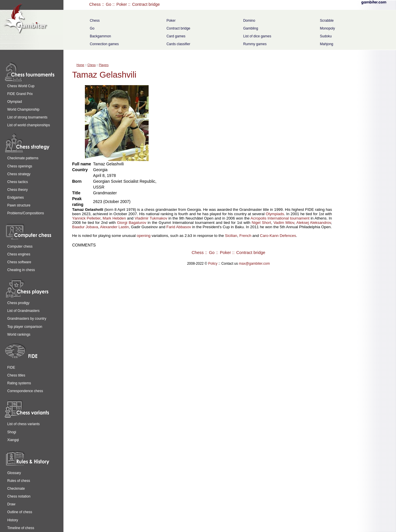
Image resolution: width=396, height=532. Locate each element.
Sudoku (326, 36)
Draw (11, 504)
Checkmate (16, 489)
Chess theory (18, 190)
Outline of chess (20, 512)
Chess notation (19, 496)
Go (108, 4)
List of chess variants (23, 424)
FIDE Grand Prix (20, 94)
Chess (95, 4)
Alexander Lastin (114, 227)
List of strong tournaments (27, 117)
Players (104, 65)
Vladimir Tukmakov (151, 218)
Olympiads (275, 214)
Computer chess (20, 246)
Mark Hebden (114, 218)
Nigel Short (261, 223)
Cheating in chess (21, 270)
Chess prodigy (18, 303)
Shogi (12, 432)
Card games (176, 36)
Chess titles (16, 375)
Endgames (15, 198)
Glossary (14, 473)
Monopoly (327, 28)
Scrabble (327, 21)
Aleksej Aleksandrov (314, 223)
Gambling (250, 28)
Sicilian (231, 236)
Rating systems (19, 383)
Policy (213, 264)
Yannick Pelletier (86, 218)
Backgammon (100, 36)
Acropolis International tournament (280, 218)
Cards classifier (178, 44)
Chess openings (20, 166)
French (245, 236)
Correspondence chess (25, 391)
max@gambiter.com (254, 264)
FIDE (11, 368)
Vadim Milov (284, 223)
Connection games (104, 44)
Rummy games (255, 44)
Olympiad (15, 102)
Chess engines (19, 254)
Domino (249, 21)
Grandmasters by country (27, 319)
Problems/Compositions (26, 213)
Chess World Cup (21, 86)
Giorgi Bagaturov (132, 223)
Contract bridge (146, 4)
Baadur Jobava (85, 227)
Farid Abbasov (179, 227)
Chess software (19, 262)
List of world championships (29, 125)
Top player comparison (25, 327)
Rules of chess (19, 481)
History (13, 520)
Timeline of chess (21, 528)
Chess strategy (19, 174)
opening (144, 236)
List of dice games (257, 36)
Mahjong (326, 44)
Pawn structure (19, 205)
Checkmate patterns (23, 158)
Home (80, 65)
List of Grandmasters (23, 311)
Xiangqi (13, 440)
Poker (122, 4)
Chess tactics (18, 182)
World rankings (19, 334)
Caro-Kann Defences (278, 236)
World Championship (23, 109)
